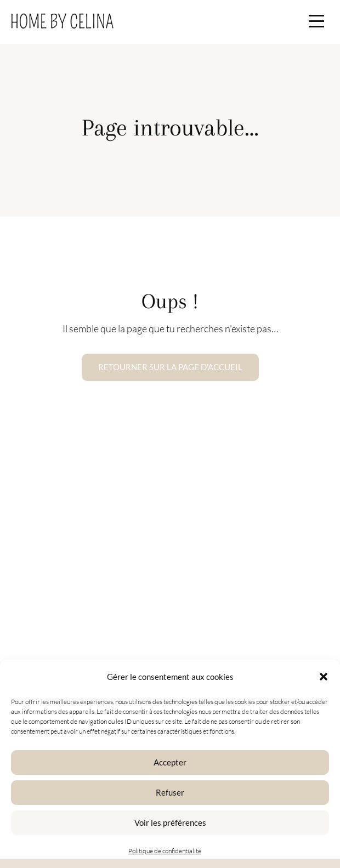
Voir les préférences (170, 822)
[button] (324, 677)
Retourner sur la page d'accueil (170, 367)
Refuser (170, 792)
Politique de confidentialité (165, 851)
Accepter (170, 762)
